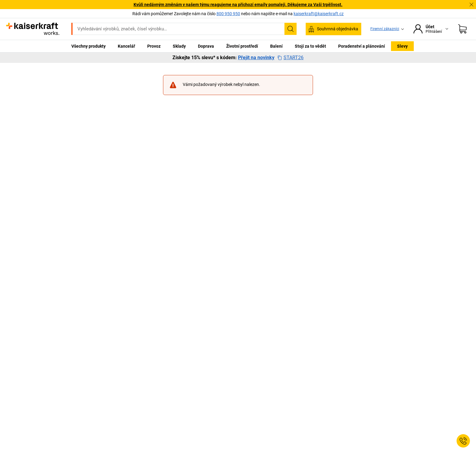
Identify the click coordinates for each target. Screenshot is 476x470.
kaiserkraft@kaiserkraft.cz (319, 14)
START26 (291, 58)
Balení (276, 46)
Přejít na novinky (256, 58)
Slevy (402, 46)
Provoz (154, 46)
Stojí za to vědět (310, 46)
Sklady (179, 46)
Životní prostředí (242, 46)
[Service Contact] (463, 441)
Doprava (206, 46)
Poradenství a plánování (362, 46)
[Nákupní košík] (462, 29)
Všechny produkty (88, 46)
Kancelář (126, 46)
